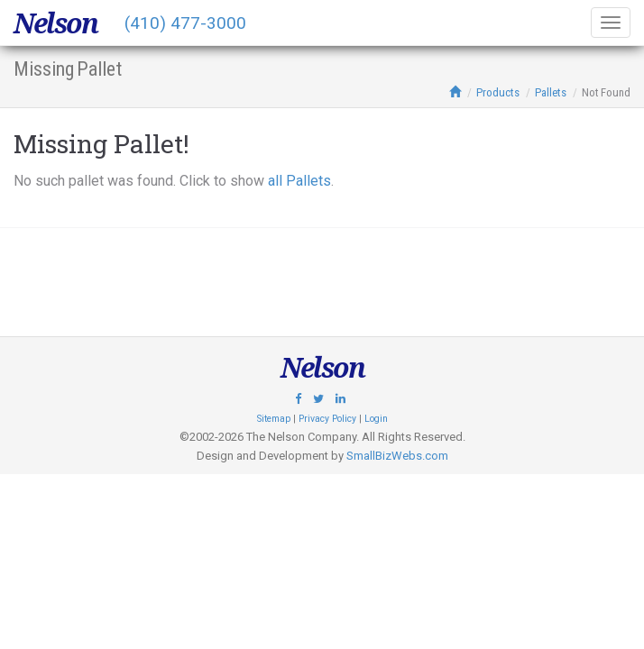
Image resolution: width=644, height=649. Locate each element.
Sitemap (274, 419)
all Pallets (299, 181)
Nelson (55, 23)
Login (376, 419)
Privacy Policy (327, 419)
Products (498, 92)
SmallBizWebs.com (397, 456)
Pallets (551, 92)
